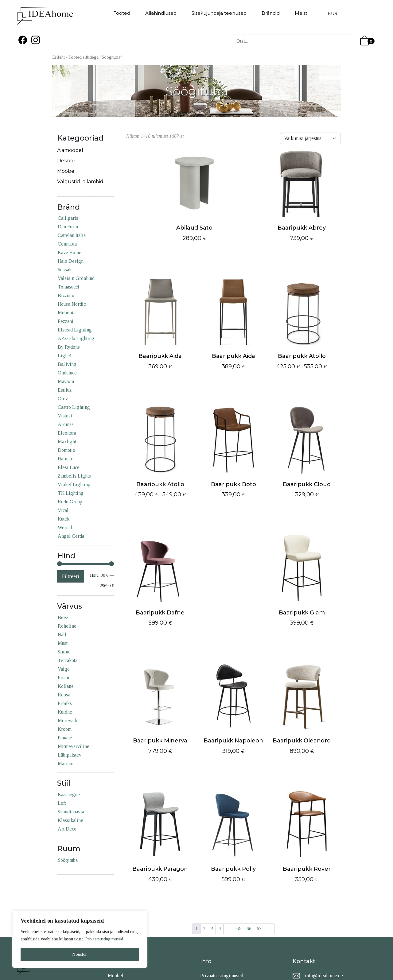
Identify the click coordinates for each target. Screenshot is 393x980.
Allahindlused (161, 13)
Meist (301, 13)
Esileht (58, 57)
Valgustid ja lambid (80, 182)
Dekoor (66, 161)
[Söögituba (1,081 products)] (86, 860)
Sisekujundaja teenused (219, 13)
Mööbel (66, 171)
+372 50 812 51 (320, 941)
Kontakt (208, 950)
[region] (80, 939)
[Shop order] (310, 138)
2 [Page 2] (204, 624)
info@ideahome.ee (324, 932)
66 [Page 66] (249, 624)
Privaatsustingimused (104, 939)
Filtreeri (71, 576)
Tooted (122, 13)
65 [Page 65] (239, 624)
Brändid (271, 13)
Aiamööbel (70, 150)
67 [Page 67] (259, 624)
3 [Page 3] (212, 624)
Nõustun (80, 954)
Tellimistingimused (220, 941)
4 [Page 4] (220, 624)
